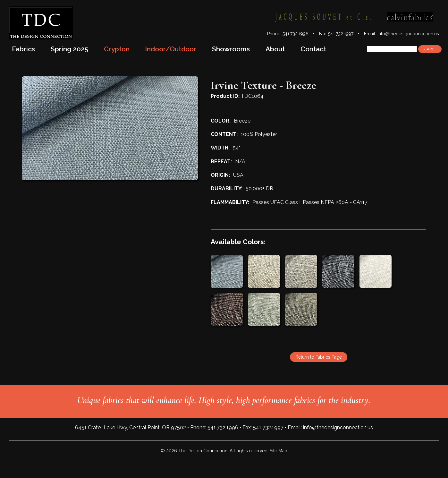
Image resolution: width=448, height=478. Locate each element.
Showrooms (231, 49)
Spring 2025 (69, 49)
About (275, 49)
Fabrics (23, 49)
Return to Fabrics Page (319, 357)
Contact (313, 49)
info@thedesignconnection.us (408, 34)
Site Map (279, 451)
